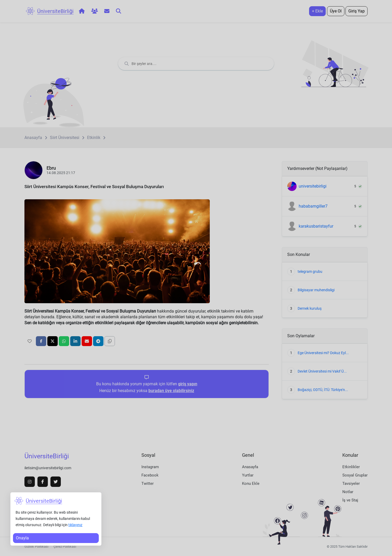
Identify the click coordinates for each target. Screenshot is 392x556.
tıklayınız (75, 525)
